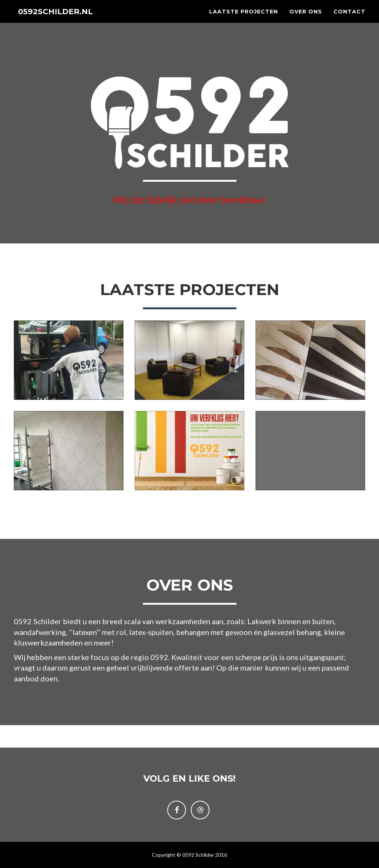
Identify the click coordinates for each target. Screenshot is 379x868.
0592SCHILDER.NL (63, 19)
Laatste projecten (244, 19)
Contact (349, 19)
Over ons (306, 19)
